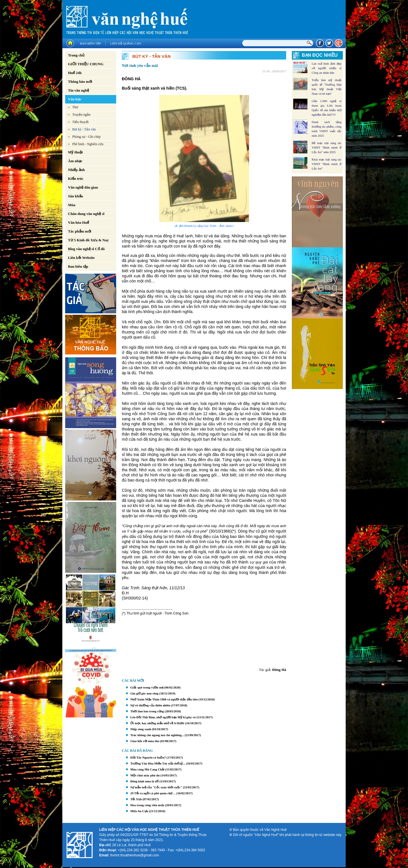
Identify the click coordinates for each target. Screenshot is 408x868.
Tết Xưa (136, 799)
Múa (72, 205)
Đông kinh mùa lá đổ (144, 781)
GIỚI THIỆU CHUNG (86, 64)
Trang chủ (76, 55)
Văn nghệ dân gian (83, 187)
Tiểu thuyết (80, 122)
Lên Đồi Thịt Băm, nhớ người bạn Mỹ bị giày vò (163, 717)
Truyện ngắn (81, 115)
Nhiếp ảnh (76, 170)
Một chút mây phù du (145, 775)
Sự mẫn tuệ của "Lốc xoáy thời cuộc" (156, 787)
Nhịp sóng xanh (141, 729)
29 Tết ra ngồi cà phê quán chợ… (153, 793)
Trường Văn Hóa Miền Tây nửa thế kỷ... (158, 763)
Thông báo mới (80, 82)
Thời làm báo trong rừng (147, 711)
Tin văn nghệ (78, 90)
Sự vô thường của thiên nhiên (150, 705)
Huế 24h (75, 73)
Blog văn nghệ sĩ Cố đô (86, 249)
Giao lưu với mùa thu (145, 741)
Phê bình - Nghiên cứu (88, 144)
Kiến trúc (76, 179)
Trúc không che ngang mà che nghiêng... (157, 735)
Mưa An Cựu (139, 811)
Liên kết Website (81, 258)
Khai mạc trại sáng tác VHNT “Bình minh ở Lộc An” (327, 164)
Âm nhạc (75, 161)
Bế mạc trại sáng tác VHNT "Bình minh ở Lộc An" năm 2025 (327, 147)
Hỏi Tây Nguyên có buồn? (148, 757)
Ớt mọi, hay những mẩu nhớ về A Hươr (157, 723)
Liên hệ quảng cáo (126, 43)
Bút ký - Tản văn (84, 129)
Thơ (75, 107)
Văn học (75, 99)
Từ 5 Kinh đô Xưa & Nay (88, 240)
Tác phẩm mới (80, 231)
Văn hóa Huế (78, 222)
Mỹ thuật (76, 152)
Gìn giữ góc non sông (144, 693)
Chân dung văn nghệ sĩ (86, 214)
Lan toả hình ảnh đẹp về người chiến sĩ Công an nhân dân (327, 68)
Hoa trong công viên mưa (147, 805)
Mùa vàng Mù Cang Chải (147, 769)
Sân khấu (76, 196)
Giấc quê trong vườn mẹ (147, 687)
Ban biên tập (90, 43)
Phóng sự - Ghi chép (86, 137)
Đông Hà (279, 670)
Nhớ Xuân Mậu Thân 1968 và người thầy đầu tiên (164, 699)
